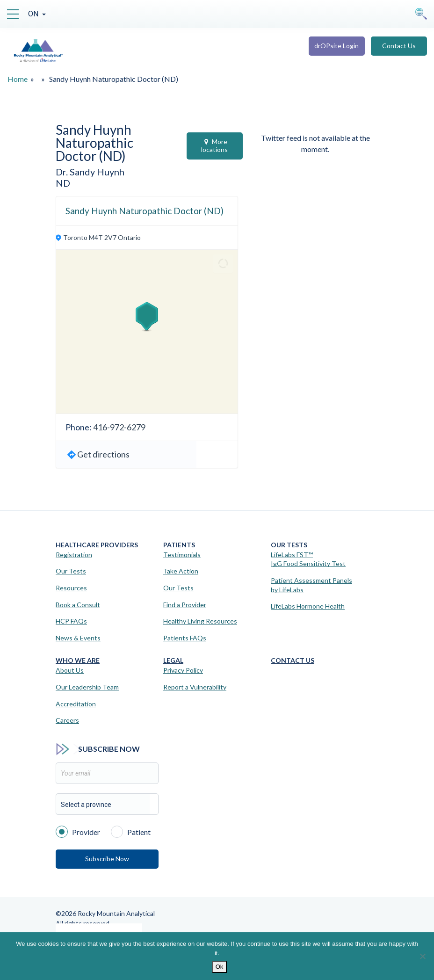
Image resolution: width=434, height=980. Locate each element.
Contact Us (399, 46)
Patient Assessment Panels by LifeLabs (311, 585)
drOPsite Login (336, 46)
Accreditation (76, 704)
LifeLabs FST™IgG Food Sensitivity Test (308, 559)
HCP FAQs (71, 621)
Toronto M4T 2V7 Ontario (102, 237)
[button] (147, 317)
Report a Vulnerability (195, 687)
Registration (74, 555)
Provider (78, 831)
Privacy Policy (183, 670)
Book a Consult (78, 605)
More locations (214, 145)
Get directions (103, 454)
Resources (71, 588)
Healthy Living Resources (200, 621)
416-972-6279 (119, 427)
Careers (67, 720)
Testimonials (182, 555)
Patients (179, 545)
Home (18, 79)
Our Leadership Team (87, 687)
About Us (70, 670)
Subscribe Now (107, 859)
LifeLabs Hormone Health (308, 606)
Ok (220, 967)
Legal (173, 660)
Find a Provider (185, 605)
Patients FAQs (185, 638)
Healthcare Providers (97, 545)
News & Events (78, 638)
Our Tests (71, 571)
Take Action (181, 571)
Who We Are (78, 660)
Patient (131, 831)
